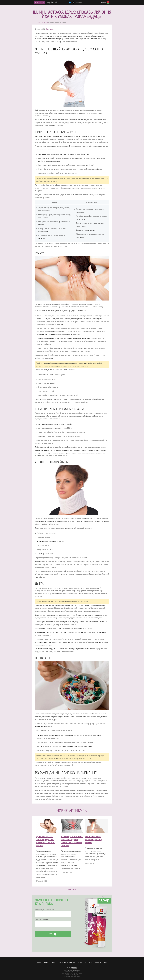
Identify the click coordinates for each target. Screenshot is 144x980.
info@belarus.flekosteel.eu (72, 970)
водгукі (47, 962)
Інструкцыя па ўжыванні (67, 962)
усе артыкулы (72, 889)
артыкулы (89, 962)
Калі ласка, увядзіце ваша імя (44, 910)
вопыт (54, 962)
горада (80, 962)
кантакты (98, 962)
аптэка (39, 962)
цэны (106, 962)
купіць (53, 934)
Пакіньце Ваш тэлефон (42, 920)
